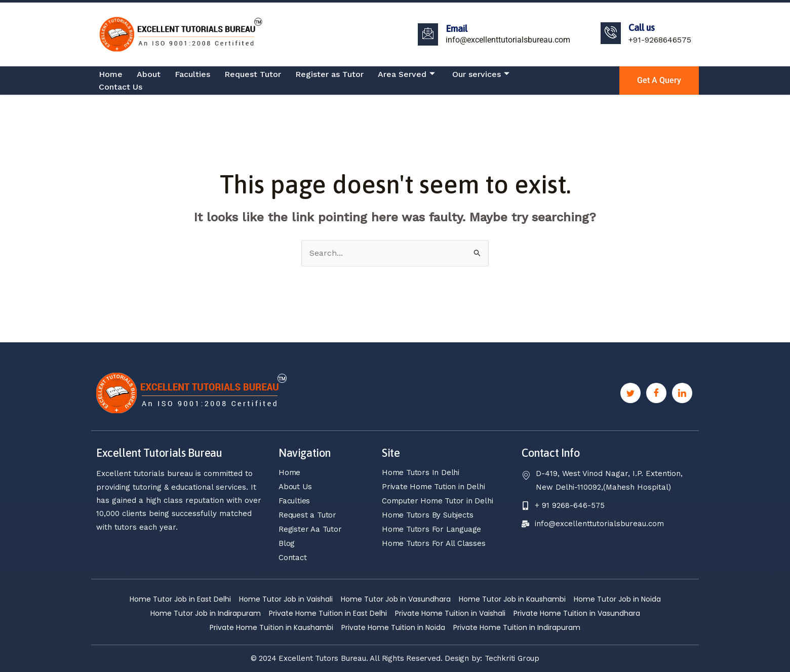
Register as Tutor (329, 74)
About (149, 74)
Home (111, 74)
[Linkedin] (682, 393)
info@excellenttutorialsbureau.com (508, 40)
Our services (481, 74)
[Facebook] (656, 393)
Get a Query (659, 80)
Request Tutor (253, 74)
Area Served (406, 74)
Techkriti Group (512, 658)
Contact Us (121, 87)
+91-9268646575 (660, 40)
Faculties (192, 74)
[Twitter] (630, 393)
